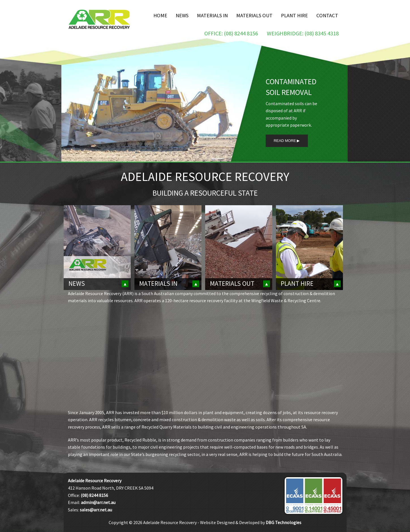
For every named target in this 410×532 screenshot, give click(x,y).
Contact (327, 15)
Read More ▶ (287, 141)
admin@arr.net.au (98, 502)
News (182, 15)
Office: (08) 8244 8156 (231, 33)
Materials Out (254, 15)
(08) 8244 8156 (94, 495)
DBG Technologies (284, 522)
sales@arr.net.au (96, 510)
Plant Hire (294, 15)
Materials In (212, 15)
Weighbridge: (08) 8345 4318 (303, 33)
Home (160, 15)
